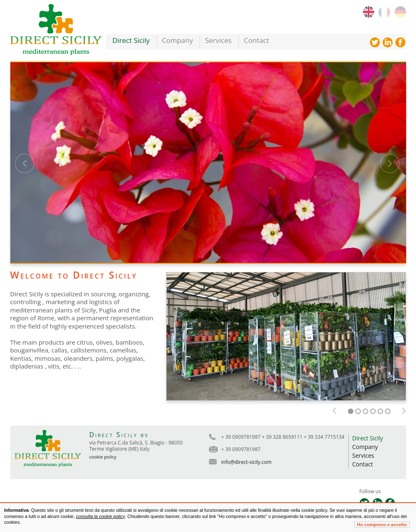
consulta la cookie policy (100, 516)
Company (177, 40)
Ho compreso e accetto (382, 525)
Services (218, 40)
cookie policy (103, 457)
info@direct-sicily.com (247, 462)
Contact (256, 40)
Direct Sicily (131, 40)
